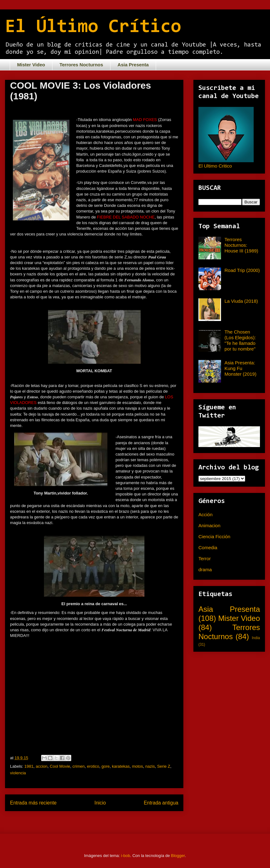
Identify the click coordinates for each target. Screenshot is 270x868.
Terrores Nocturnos (81, 65)
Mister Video (31, 65)
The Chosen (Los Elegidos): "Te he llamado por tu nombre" (240, 340)
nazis (150, 766)
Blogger (178, 856)
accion (42, 766)
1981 (29, 766)
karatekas (121, 766)
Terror (205, 558)
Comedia (208, 547)
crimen (79, 766)
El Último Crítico (93, 27)
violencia (18, 773)
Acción (205, 514)
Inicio (100, 803)
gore (105, 766)
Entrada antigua (161, 803)
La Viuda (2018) (241, 301)
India (256, 638)
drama (205, 569)
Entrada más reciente (33, 803)
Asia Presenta (133, 65)
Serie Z (164, 766)
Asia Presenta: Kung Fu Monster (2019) (240, 368)
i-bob (126, 856)
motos (137, 766)
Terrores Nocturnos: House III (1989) (241, 245)
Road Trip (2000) (242, 270)
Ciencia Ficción (214, 536)
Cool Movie (60, 766)
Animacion (209, 525)
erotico (93, 766)
